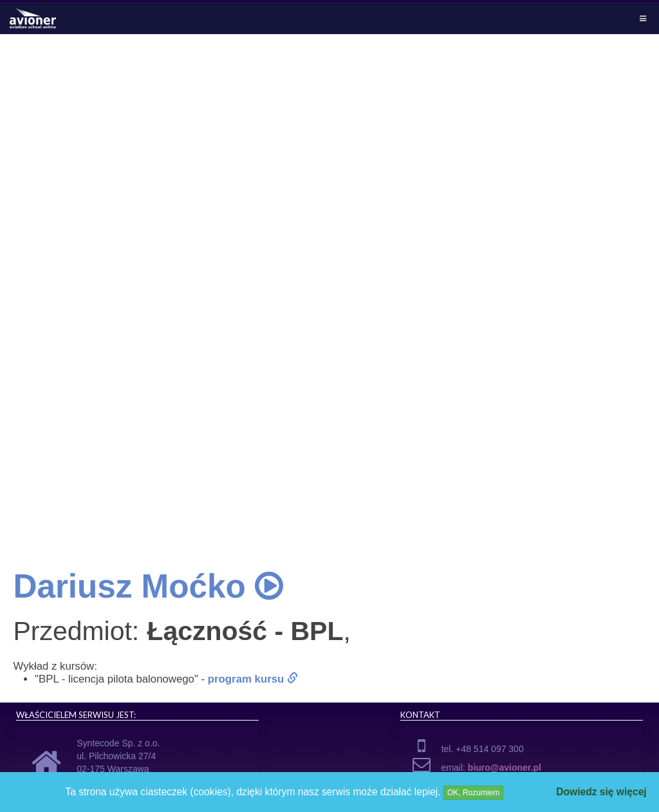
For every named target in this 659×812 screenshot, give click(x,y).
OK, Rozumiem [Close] (473, 793)
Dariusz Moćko (148, 586)
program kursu (253, 679)
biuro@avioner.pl (505, 768)
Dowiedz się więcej (601, 792)
